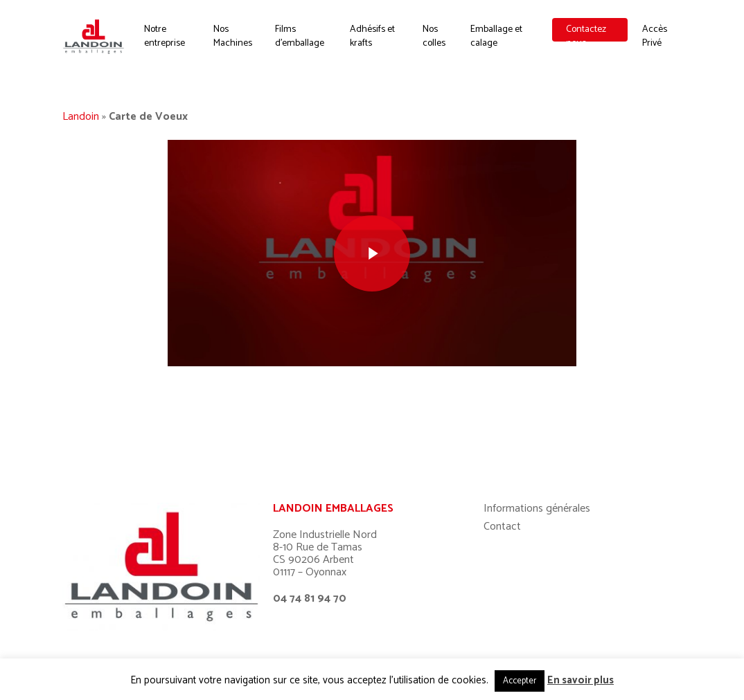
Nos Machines (238, 41)
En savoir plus (581, 681)
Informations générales (537, 452)
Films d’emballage (304, 41)
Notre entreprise (171, 41)
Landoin (81, 117)
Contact (502, 470)
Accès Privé (655, 41)
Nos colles (437, 41)
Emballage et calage (498, 41)
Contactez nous (587, 41)
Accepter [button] (520, 681)
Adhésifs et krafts (377, 41)
